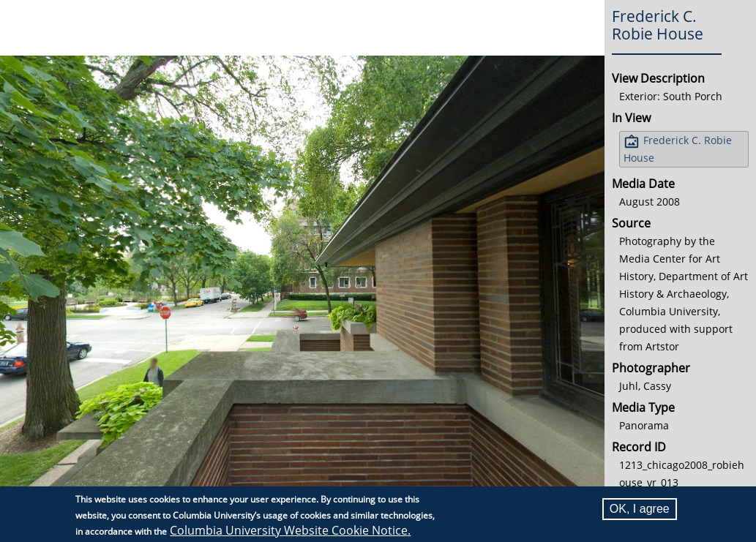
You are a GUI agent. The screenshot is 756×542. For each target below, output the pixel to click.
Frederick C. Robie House (678, 149)
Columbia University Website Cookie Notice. (290, 530)
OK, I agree (640, 509)
